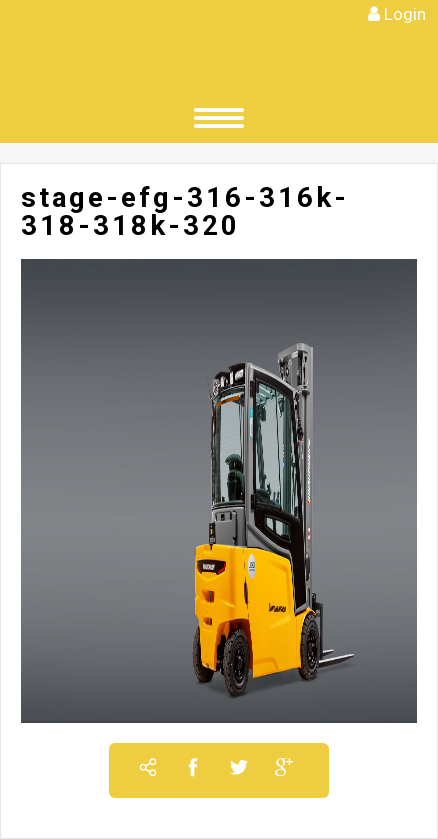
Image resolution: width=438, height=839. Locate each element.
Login (405, 14)
